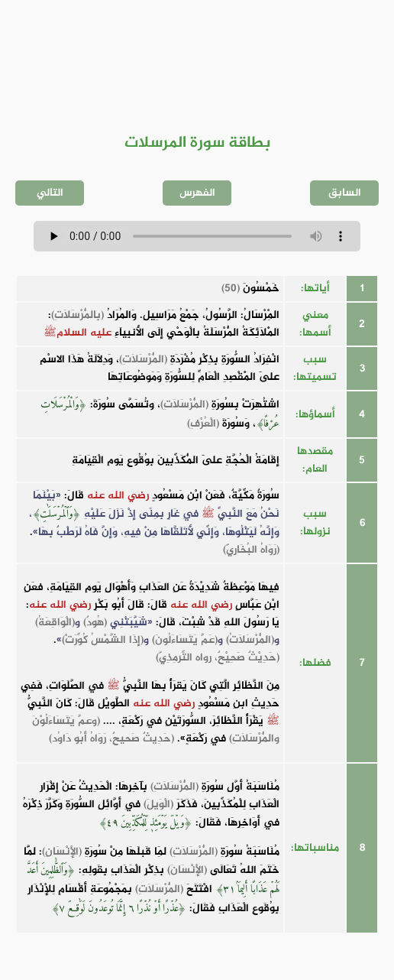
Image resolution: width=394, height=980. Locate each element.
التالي (50, 193)
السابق (345, 193)
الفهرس (197, 193)
